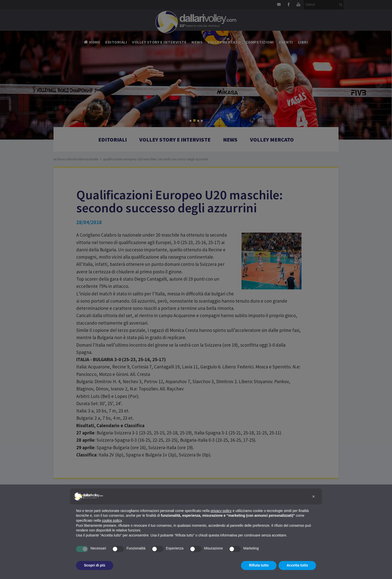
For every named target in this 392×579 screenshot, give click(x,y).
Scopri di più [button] (95, 565)
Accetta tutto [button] (297, 565)
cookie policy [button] (112, 520)
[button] (313, 496)
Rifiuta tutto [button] (259, 565)
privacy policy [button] (221, 511)
